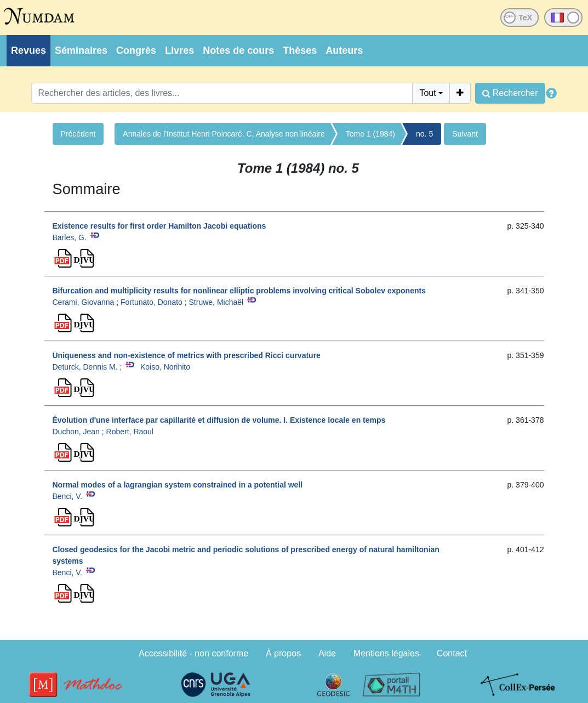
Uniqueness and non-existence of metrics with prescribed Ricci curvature (187, 355)
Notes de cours (238, 50)
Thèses (300, 50)
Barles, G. (70, 237)
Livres (179, 50)
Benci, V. (68, 496)
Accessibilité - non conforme (193, 653)
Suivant (465, 134)
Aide (327, 653)
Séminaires (81, 50)
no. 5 (424, 134)
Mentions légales (386, 653)
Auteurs (344, 50)
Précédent (78, 134)
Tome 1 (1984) (370, 134)
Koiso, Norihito (165, 367)
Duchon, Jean (76, 432)
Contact (452, 653)
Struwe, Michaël (216, 302)
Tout (427, 93)
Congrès (136, 50)
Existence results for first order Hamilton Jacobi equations (159, 226)
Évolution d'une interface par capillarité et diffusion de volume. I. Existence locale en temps (219, 420)
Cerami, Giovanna (84, 302)
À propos (283, 653)
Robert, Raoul (130, 432)
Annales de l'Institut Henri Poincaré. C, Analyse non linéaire (224, 134)
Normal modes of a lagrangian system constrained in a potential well (178, 485)
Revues (28, 50)
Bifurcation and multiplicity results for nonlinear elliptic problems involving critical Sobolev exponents (239, 291)
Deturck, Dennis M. (85, 367)
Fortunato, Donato (152, 302)
